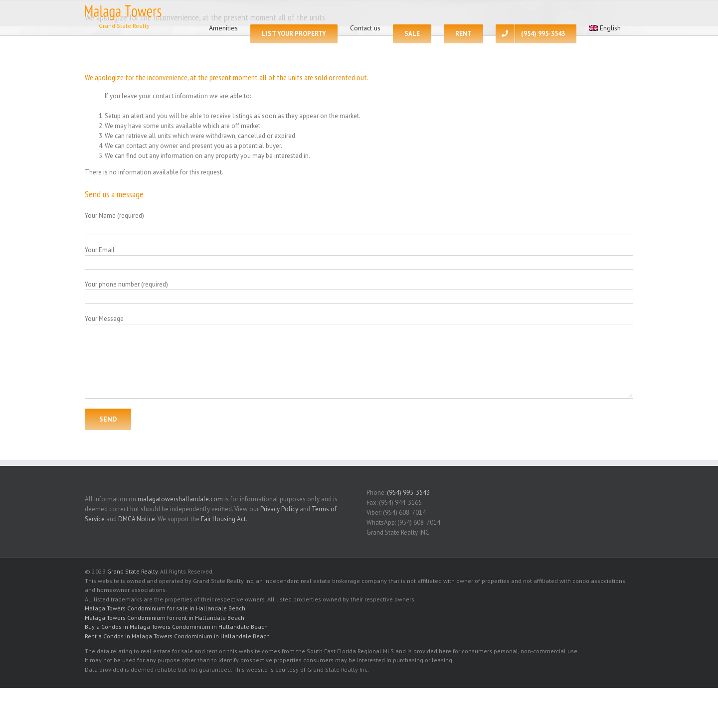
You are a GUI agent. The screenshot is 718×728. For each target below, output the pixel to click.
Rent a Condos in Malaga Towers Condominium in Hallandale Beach (177, 636)
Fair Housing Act (223, 519)
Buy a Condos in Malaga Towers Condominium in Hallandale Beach (176, 627)
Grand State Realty (132, 571)
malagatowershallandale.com (180, 499)
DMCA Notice (137, 519)
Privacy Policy (279, 509)
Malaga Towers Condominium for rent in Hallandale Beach (165, 618)
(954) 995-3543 (408, 493)
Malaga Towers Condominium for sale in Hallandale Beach (165, 608)
